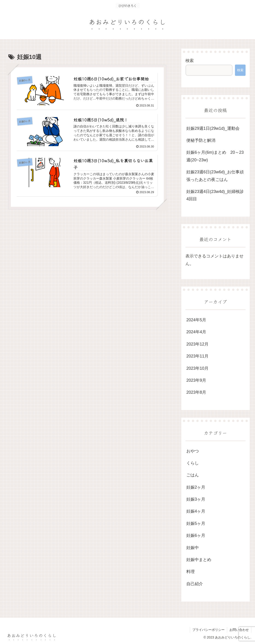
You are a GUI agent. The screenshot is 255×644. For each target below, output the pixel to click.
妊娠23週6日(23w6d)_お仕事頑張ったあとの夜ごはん (215, 176)
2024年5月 (196, 320)
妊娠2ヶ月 (196, 487)
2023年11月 (197, 356)
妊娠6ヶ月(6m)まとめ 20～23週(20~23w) (215, 156)
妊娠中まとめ (199, 560)
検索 (190, 61)
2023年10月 (197, 368)
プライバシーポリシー (208, 630)
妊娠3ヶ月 (196, 499)
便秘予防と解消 (201, 140)
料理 (191, 572)
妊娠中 (193, 548)
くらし (193, 463)
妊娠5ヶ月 (196, 523)
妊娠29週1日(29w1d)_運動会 (213, 128)
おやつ (193, 451)
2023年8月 (196, 392)
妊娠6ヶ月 (196, 535)
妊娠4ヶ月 (196, 511)
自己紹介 (195, 584)
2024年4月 (196, 332)
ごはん (193, 475)
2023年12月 (197, 344)
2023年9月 (196, 380)
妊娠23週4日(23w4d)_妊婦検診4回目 (215, 195)
